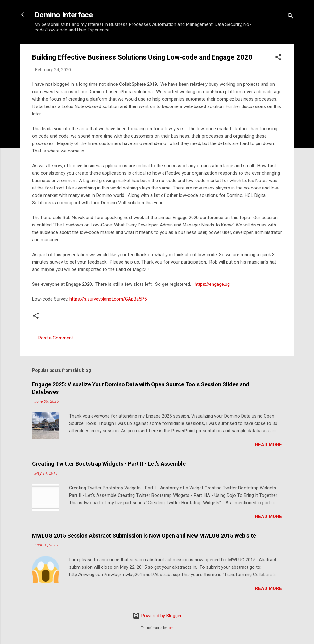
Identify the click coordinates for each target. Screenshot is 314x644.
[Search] (291, 17)
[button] (278, 58)
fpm (170, 628)
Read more (269, 445)
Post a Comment (56, 338)
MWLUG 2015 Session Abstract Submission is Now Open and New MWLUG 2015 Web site (144, 536)
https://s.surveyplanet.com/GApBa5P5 (108, 299)
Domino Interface (64, 15)
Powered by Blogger (157, 616)
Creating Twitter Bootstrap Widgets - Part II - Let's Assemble (109, 464)
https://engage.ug (212, 284)
